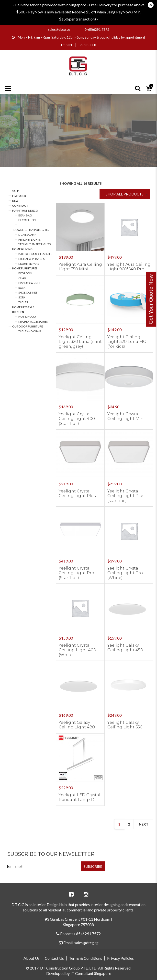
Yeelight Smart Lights (34, 244)
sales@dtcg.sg (59, 29)
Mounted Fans (29, 264)
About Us (32, 958)
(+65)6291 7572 (97, 29)
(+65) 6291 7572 (87, 934)
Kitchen (18, 312)
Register (88, 45)
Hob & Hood (27, 317)
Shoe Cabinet (28, 292)
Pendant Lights (29, 240)
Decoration (27, 220)
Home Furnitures (25, 268)
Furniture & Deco (25, 210)
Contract (20, 206)
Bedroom (25, 273)
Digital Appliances (31, 259)
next (144, 824)
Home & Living (22, 249)
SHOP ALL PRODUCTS (125, 194)
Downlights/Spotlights (31, 230)
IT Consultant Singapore (91, 973)
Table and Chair (30, 331)
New (15, 201)
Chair (22, 278)
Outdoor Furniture (28, 326)
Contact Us (54, 958)
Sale (15, 191)
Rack (22, 288)
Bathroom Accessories (35, 254)
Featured (19, 196)
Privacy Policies (120, 958)
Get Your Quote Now (151, 299)
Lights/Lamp (27, 235)
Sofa (22, 297)
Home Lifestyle (23, 307)
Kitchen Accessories (33, 322)
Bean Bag (25, 215)
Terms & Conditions (85, 958)
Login (67, 45)
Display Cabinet (29, 283)
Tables (23, 302)
